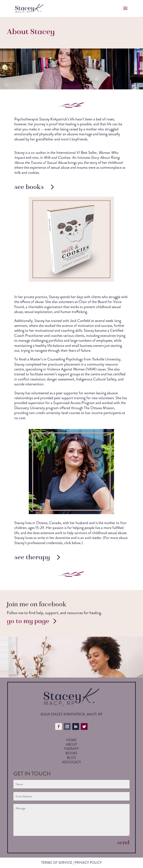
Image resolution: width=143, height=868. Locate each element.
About (71, 744)
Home (71, 740)
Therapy (71, 749)
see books (29, 187)
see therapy (32, 557)
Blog (71, 758)
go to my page (28, 621)
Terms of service (57, 863)
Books (71, 753)
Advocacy (71, 762)
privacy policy (88, 863)
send (123, 842)
